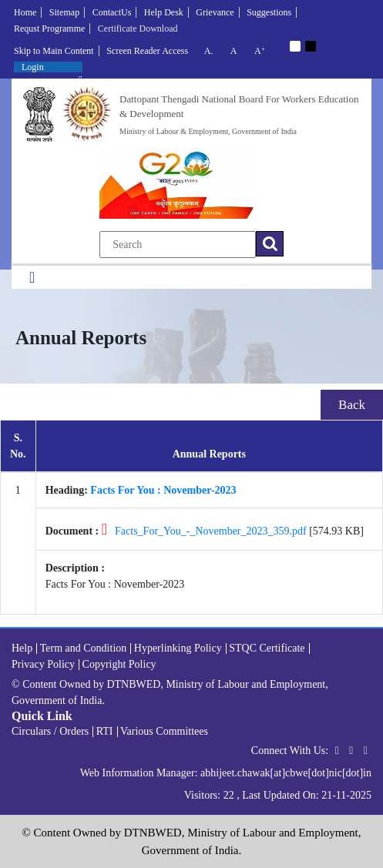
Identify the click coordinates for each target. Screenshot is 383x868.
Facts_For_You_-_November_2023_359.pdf (211, 531)
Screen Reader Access (147, 51)
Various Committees (164, 731)
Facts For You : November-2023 (163, 490)
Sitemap (64, 12)
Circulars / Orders (50, 731)
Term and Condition (84, 648)
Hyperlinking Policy (178, 648)
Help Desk (164, 12)
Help (22, 648)
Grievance (215, 12)
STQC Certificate (267, 648)
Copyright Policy (119, 664)
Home (25, 12)
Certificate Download (138, 28)
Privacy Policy (43, 664)
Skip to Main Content (54, 51)
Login (33, 67)
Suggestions (269, 12)
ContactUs (112, 12)
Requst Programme (49, 28)
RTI (105, 731)
